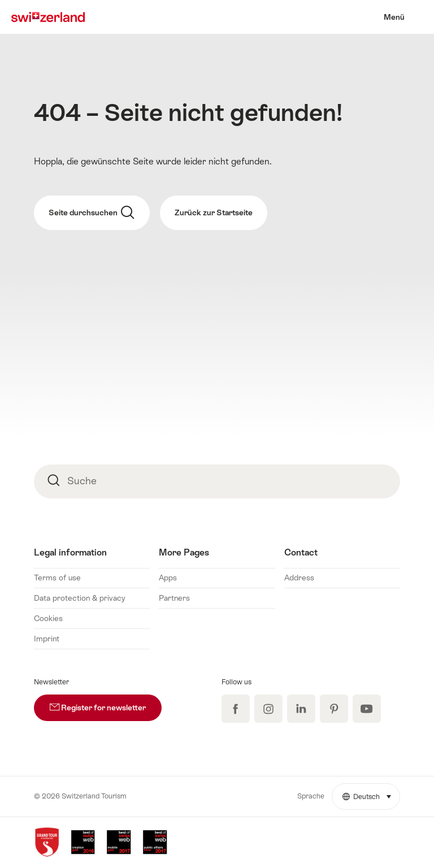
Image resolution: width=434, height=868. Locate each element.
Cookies (48, 618)
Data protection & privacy (80, 598)
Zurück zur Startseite (214, 212)
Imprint (47, 639)
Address (299, 578)
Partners (174, 598)
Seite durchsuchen (92, 212)
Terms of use (57, 578)
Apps (168, 578)
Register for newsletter (106, 703)
